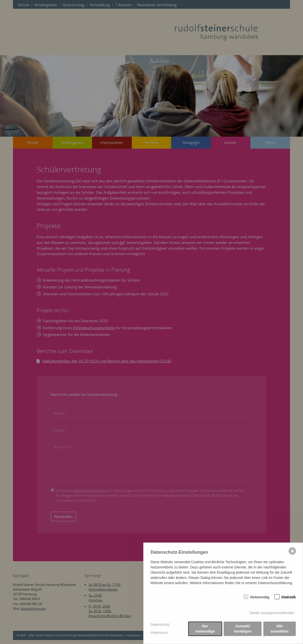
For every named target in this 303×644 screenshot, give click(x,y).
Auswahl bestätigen (243, 629)
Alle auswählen (280, 629)
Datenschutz (160, 625)
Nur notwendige (205, 629)
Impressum (159, 633)
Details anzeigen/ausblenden (272, 613)
